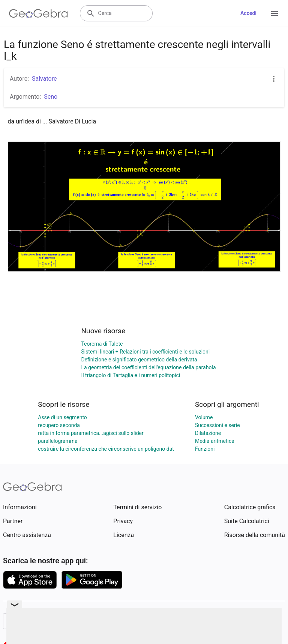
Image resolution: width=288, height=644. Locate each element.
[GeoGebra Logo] (38, 14)
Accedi (248, 13)
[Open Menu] (274, 14)
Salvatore (44, 79)
